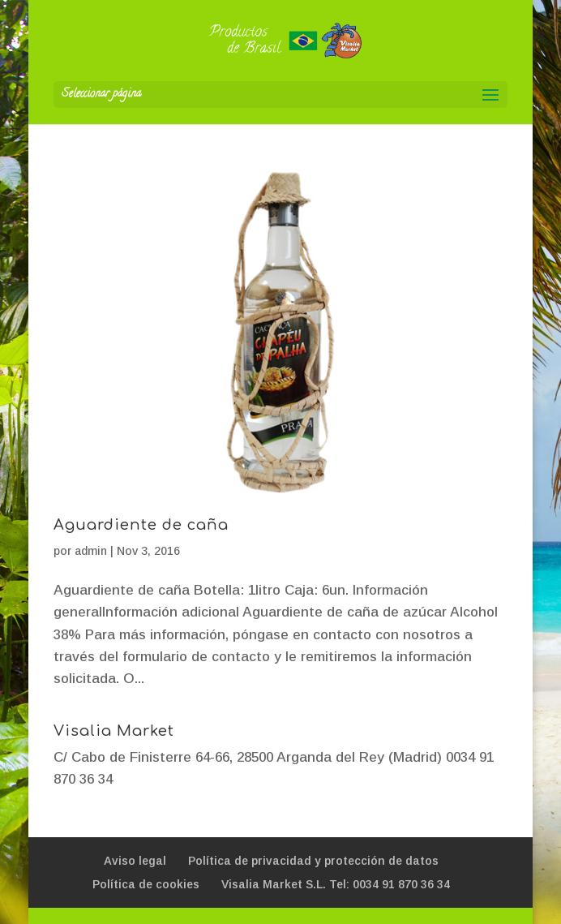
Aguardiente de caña (141, 525)
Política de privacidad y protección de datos (313, 861)
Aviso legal (135, 861)
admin (91, 551)
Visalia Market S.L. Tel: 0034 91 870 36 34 (336, 884)
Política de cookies (146, 884)
